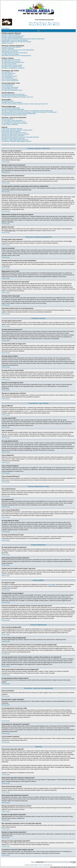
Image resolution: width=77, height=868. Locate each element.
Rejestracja (33, 25)
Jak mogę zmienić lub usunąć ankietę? (12, 65)
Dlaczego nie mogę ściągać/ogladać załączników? (15, 140)
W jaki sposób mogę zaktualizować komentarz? (14, 133)
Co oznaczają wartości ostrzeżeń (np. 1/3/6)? (14, 122)
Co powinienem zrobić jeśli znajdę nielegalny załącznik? (17, 141)
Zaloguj (40, 25)
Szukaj (36, 23)
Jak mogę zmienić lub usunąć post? (11, 61)
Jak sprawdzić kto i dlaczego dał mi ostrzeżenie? (15, 123)
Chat (51, 25)
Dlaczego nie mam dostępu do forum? (12, 67)
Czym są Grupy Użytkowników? (10, 87)
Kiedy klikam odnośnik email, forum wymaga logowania (16, 56)
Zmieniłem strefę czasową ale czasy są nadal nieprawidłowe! (18, 50)
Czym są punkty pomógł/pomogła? (11, 108)
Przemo (8, 586)
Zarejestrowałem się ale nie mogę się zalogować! (15, 40)
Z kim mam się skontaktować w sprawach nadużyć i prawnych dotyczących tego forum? (25, 104)
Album (45, 25)
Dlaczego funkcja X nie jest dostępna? (12, 102)
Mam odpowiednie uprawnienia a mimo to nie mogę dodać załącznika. (20, 137)
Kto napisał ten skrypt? (8, 101)
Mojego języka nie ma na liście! (10, 51)
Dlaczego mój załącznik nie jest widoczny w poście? (15, 134)
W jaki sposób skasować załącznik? (11, 131)
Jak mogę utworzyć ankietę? (9, 64)
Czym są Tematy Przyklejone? (10, 79)
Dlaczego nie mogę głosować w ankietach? (13, 68)
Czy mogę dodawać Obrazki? (9, 76)
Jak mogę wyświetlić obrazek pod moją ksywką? (14, 53)
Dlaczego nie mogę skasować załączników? (13, 139)
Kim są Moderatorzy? (7, 86)
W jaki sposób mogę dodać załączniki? (12, 129)
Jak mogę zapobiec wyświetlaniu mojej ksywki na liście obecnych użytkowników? (23, 39)
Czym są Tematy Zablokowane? (10, 81)
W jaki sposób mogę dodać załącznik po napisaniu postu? (17, 130)
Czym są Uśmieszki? (7, 75)
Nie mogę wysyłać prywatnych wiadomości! (13, 94)
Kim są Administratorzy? (8, 85)
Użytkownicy (43, 23)
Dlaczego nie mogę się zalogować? (11, 35)
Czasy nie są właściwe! (8, 49)
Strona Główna (6, 28)
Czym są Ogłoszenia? (7, 78)
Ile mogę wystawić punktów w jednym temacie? (14, 115)
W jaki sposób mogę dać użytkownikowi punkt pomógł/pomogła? (19, 114)
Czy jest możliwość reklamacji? (10, 125)
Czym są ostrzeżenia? (8, 119)
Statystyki (57, 23)
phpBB (32, 865)
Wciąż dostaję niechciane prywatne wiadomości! (14, 96)
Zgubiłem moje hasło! (7, 43)
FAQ (31, 23)
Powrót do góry (6, 162)
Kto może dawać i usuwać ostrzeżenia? (12, 120)
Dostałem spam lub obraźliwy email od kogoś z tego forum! (17, 97)
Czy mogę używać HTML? (9, 73)
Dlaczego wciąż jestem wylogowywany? (12, 37)
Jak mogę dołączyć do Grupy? (10, 89)
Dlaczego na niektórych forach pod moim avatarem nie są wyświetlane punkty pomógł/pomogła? (27, 111)
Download (57, 25)
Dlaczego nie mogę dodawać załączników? (13, 136)
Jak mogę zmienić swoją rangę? (10, 54)
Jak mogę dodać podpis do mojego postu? (13, 62)
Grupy (50, 23)
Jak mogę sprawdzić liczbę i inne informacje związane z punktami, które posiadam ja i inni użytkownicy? (29, 112)
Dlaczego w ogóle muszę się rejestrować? (13, 36)
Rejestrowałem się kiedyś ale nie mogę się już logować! (16, 42)
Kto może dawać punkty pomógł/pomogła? (13, 109)
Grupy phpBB (51, 585)
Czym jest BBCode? (7, 72)
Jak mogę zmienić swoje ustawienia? (11, 47)
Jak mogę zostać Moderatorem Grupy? (12, 90)
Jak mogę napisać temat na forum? (11, 60)
